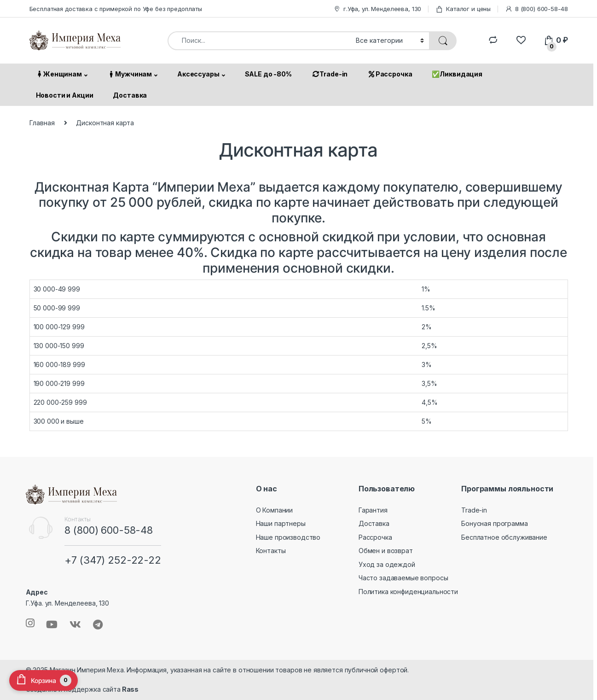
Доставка (130, 95)
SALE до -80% (268, 74)
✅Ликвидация (457, 74)
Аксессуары (198, 74)
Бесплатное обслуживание (504, 537)
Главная (42, 123)
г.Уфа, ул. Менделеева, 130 (377, 9)
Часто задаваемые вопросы (403, 578)
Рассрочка (390, 74)
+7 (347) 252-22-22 (113, 560)
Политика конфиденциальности (408, 592)
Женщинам (59, 74)
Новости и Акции (65, 95)
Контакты (271, 551)
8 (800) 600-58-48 (536, 9)
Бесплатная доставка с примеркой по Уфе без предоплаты (116, 9)
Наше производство (288, 537)
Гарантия (373, 510)
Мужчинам (130, 74)
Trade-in (330, 74)
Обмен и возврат (386, 551)
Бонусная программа (494, 523)
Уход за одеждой (387, 564)
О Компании (275, 510)
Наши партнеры (281, 523)
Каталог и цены (463, 9)
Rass (130, 689)
